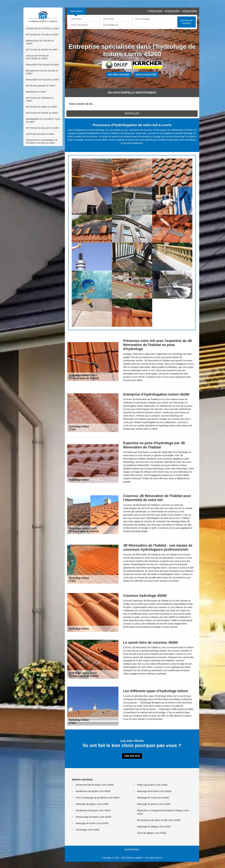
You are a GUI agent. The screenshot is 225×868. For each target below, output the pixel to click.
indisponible (155, 11)
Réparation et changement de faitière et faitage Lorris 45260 (163, 812)
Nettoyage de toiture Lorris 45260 (92, 823)
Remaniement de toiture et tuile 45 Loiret (43, 121)
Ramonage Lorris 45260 (87, 830)
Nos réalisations (119, 75)
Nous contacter (146, 75)
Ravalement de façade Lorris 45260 (93, 791)
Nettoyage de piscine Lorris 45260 (154, 804)
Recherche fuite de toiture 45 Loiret (42, 72)
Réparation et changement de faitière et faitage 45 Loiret (42, 142)
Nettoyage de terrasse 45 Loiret (40, 99)
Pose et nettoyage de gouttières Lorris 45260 (98, 798)
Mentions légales (135, 858)
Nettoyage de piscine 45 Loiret (42, 113)
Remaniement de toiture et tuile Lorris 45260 (159, 820)
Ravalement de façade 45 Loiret (42, 65)
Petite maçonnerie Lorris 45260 (152, 785)
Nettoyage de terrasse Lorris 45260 (154, 791)
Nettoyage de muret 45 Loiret (42, 107)
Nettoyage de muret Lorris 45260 (153, 798)
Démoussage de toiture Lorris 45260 (93, 817)
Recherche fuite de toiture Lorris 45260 (95, 785)
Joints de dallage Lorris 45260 (152, 833)
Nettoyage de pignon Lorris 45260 (92, 804)
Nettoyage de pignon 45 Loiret (42, 50)
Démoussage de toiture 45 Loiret (40, 42)
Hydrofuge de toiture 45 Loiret (43, 29)
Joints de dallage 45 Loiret (40, 134)
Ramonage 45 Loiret (36, 92)
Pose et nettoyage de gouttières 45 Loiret (37, 57)
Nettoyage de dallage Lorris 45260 (154, 827)
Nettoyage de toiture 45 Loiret (42, 35)
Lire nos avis (132, 756)
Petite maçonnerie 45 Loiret (41, 86)
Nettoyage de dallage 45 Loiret (43, 128)
